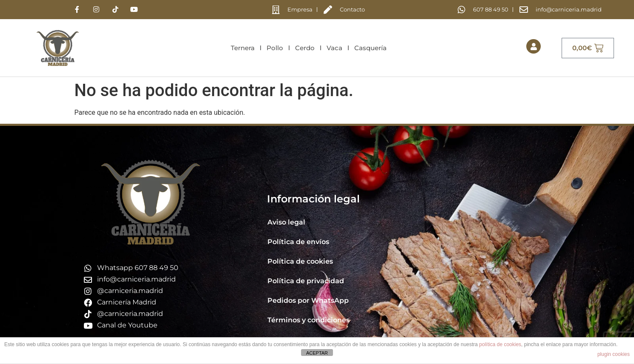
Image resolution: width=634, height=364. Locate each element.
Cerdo (305, 48)
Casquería (370, 48)
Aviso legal (286, 222)
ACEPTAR (317, 353)
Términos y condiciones (308, 320)
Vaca (334, 48)
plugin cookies (614, 354)
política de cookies (500, 344)
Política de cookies (300, 261)
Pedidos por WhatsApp (308, 300)
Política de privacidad (306, 281)
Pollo (275, 48)
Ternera (243, 48)
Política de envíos (298, 242)
